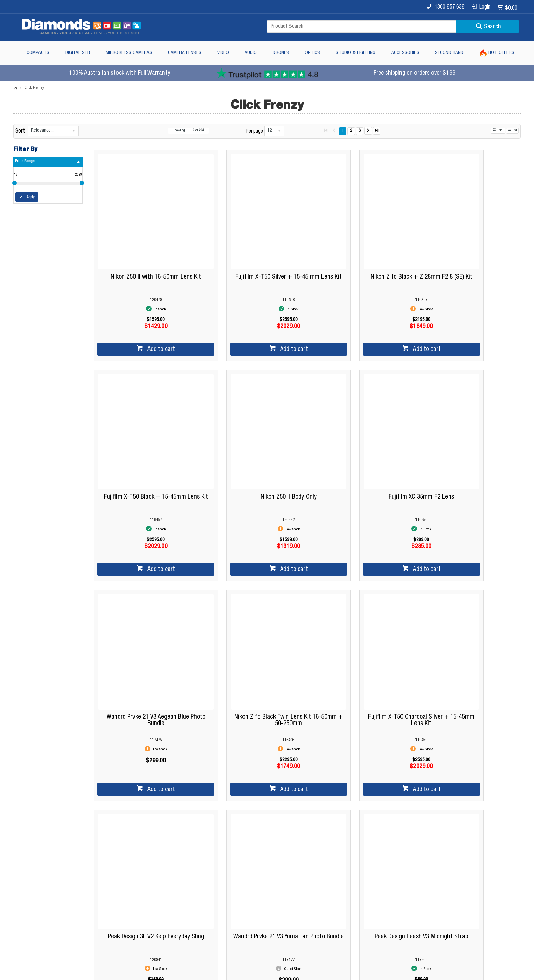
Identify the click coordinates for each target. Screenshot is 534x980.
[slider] (14, 183)
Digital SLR (78, 53)
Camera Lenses (185, 53)
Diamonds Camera (162, 852)
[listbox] (53, 131)
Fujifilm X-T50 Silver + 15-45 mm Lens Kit (251, 255)
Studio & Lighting (356, 53)
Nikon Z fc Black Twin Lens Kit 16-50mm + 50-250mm (467, 450)
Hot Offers (501, 53)
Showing (188, 131)
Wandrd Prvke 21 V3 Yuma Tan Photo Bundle (359, 645)
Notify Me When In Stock (362, 701)
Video (223, 53)
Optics (312, 53)
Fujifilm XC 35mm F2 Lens (251, 447)
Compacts (38, 53)
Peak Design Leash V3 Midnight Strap (467, 645)
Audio (251, 53)
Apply (31, 197)
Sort (20, 131)
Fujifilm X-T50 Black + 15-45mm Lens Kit (467, 255)
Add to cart (148, 324)
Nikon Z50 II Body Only (143, 447)
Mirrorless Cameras (129, 53)
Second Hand (449, 53)
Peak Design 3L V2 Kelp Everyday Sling (251, 645)
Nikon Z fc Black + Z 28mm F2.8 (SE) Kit (359, 255)
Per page (255, 131)
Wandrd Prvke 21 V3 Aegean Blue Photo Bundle (359, 450)
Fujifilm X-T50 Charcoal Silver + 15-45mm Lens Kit (143, 645)
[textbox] (362, 27)
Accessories (405, 53)
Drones (281, 53)
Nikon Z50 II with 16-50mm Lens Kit (143, 252)
